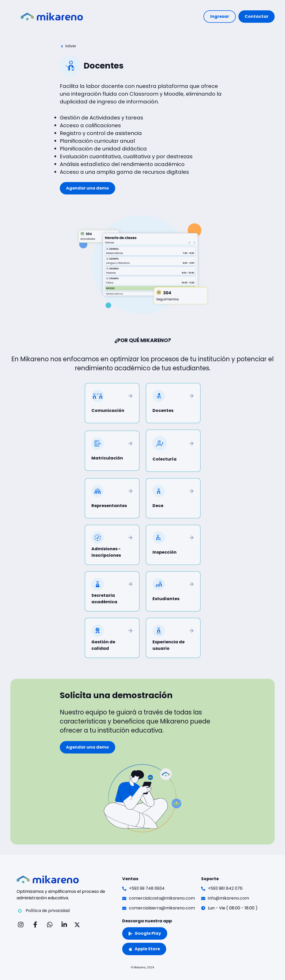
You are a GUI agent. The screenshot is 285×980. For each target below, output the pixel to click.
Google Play (145, 933)
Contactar (257, 16)
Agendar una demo (87, 188)
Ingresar (220, 16)
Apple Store (144, 949)
